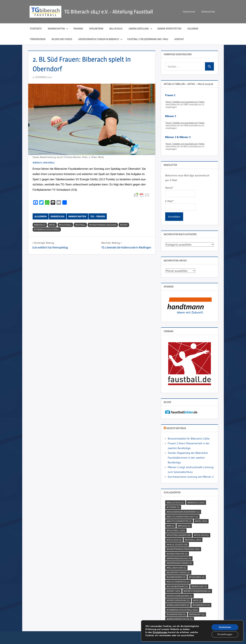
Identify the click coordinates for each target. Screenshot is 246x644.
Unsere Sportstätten (169, 29)
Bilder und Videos (62, 39)
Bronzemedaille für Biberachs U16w (189, 438)
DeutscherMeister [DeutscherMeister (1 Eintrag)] (180, 521)
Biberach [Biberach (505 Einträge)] (197, 503)
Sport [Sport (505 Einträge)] (174, 591)
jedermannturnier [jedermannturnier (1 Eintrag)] (180, 563)
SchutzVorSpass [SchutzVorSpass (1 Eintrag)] (179, 582)
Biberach (40, 225)
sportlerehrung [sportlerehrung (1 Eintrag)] (179, 600)
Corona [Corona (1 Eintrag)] (174, 507)
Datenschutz (208, 12)
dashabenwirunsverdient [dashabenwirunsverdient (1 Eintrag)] (184, 512)
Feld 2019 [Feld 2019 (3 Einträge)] (175, 540)
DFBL (53, 225)
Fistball (81, 225)
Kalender (193, 29)
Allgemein (41, 216)
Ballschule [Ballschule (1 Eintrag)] (176, 503)
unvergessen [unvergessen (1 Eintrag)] (177, 614)
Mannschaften (58, 29)
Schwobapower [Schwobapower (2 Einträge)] (178, 586)
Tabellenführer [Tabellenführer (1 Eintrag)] (179, 605)
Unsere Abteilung (141, 29)
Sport (125, 225)
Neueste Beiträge (176, 428)
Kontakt (179, 39)
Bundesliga (58, 216)
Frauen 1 (170, 95)
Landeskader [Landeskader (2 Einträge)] (177, 577)
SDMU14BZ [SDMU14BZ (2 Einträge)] (200, 586)
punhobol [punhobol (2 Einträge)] (197, 577)
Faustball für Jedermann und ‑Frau (148, 39)
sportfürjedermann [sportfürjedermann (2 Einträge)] (198, 591)
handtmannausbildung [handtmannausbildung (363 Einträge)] (184, 549)
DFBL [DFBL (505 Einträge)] (202, 521)
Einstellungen (160, 632)
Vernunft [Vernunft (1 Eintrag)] (198, 614)
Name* (180, 192)
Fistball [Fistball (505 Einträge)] (194, 540)
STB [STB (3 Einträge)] (198, 600)
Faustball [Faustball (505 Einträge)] (177, 531)
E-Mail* (180, 205)
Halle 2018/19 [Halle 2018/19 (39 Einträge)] (178, 544)
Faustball (66, 225)
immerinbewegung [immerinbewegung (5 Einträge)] (180, 558)
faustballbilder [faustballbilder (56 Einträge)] (179, 535)
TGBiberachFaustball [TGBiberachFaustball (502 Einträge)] (183, 610)
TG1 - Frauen (98, 216)
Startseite (36, 29)
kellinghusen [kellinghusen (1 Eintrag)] (177, 568)
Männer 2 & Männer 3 (178, 137)
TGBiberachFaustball (47, 229)
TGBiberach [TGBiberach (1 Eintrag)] (202, 605)
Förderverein (38, 39)
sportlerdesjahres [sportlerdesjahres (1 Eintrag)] (180, 596)
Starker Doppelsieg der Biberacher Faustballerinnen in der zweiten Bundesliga (188, 458)
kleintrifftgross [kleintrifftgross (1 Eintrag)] (179, 572)
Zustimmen (225, 627)
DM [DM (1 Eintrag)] (171, 526)
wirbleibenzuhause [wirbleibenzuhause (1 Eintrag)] (180, 619)
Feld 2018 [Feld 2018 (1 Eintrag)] (202, 535)
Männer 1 (171, 116)
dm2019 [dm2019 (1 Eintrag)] (185, 526)
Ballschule (116, 29)
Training (78, 29)
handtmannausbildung (104, 225)
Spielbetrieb (96, 29)
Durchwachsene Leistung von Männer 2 (191, 477)
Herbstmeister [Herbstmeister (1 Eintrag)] (178, 554)
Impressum (189, 12)
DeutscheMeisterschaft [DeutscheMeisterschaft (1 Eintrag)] (183, 517)
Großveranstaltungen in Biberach (100, 39)
